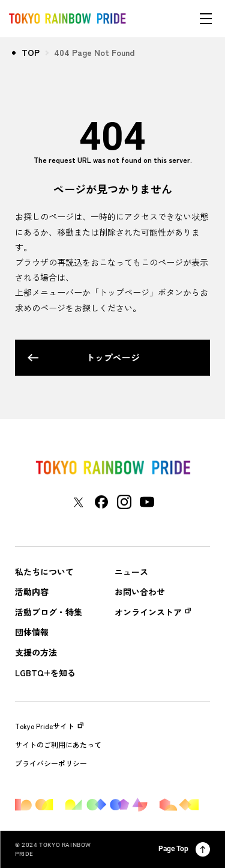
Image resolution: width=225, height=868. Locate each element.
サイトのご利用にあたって (58, 745)
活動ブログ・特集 (49, 612)
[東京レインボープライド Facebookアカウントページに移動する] (101, 502)
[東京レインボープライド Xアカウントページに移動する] (78, 502)
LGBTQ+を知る (45, 673)
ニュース (131, 572)
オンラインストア (148, 612)
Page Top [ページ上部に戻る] (184, 849)
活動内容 (32, 592)
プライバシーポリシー (51, 763)
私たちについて (44, 572)
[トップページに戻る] (113, 468)
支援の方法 (36, 653)
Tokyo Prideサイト (49, 726)
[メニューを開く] (206, 19)
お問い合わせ (140, 592)
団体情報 (32, 632)
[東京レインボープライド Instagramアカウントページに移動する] (124, 502)
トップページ (84, 357)
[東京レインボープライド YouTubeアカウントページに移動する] (147, 502)
